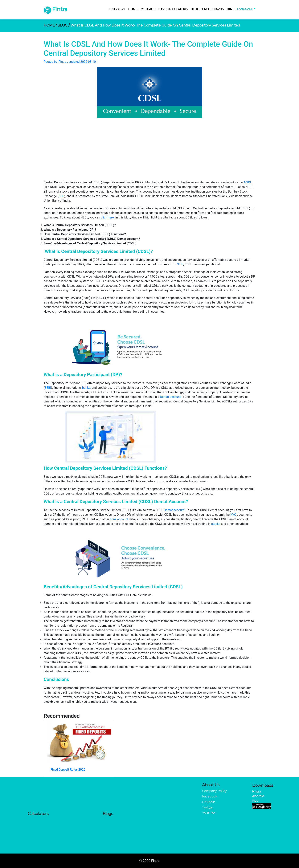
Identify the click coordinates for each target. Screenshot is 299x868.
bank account (119, 519)
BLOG (64, 25)
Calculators (177, 9)
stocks (216, 524)
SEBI (180, 264)
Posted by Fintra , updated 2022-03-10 (70, 62)
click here (107, 217)
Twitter (208, 807)
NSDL (248, 182)
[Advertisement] (149, 152)
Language (245, 9)
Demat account (170, 397)
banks (86, 388)
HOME (50, 25)
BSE (61, 196)
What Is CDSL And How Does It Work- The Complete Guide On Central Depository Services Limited (155, 25)
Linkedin (209, 802)
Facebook (210, 796)
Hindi (231, 9)
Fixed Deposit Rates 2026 (68, 770)
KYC (233, 515)
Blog (195, 9)
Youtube (209, 813)
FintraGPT (117, 9)
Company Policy (214, 791)
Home (133, 9)
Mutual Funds (152, 9)
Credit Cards (213, 9)
